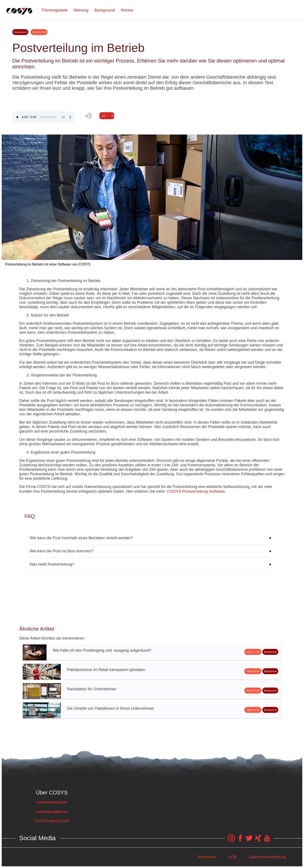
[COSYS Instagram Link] (231, 840)
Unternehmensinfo (52, 802)
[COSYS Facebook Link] (240, 840)
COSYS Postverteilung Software (196, 491)
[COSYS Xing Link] (258, 840)
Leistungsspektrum (52, 812)
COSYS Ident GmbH (52, 821)
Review (127, 10)
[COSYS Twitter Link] (249, 840)
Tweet (152, 123)
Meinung (81, 10)
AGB (233, 857)
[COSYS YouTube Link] (267, 840)
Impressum (207, 857)
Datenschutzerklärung (267, 857)
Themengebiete (54, 10)
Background (105, 10)
